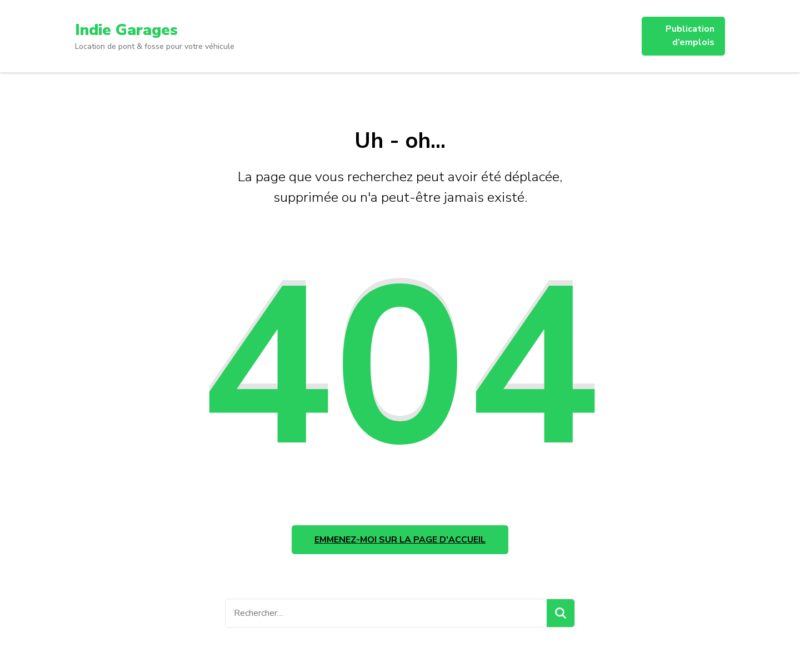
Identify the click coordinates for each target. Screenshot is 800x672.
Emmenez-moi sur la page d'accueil (400, 540)
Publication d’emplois (690, 36)
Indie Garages (126, 30)
